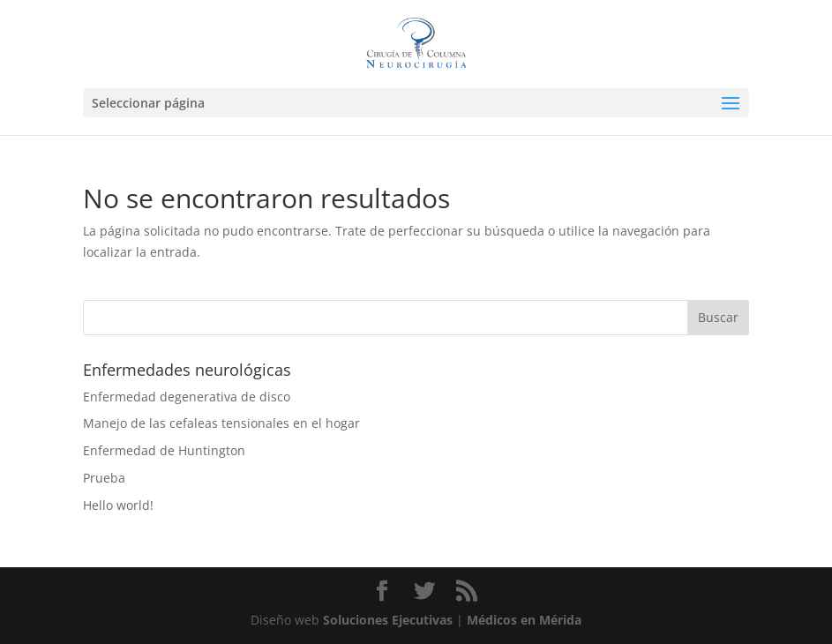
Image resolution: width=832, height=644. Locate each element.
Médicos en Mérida (524, 620)
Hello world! (118, 505)
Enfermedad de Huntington (164, 450)
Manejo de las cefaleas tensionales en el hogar (221, 423)
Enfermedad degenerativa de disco (187, 397)
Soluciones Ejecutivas (388, 620)
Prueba (104, 478)
